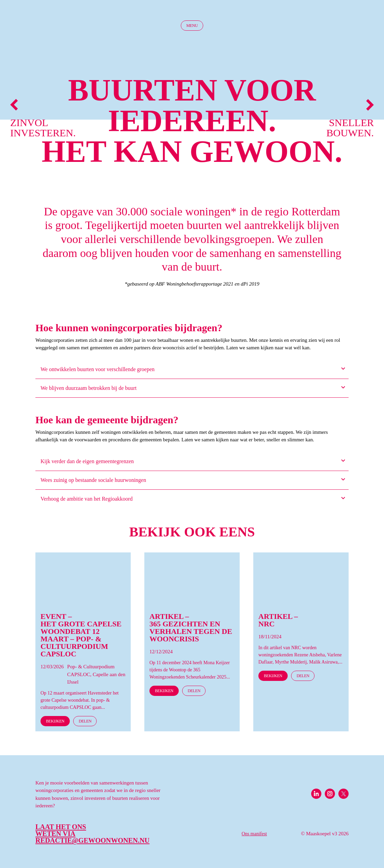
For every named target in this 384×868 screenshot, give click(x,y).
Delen (85, 721)
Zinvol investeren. (39, 118)
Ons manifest (254, 834)
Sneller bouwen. (350, 118)
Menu (192, 26)
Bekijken (55, 721)
